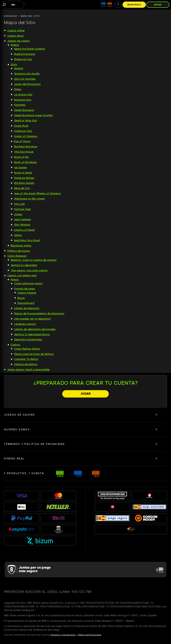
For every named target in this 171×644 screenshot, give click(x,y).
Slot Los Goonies (25, 79)
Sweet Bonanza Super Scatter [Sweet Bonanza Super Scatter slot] (33, 115)
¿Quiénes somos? (25, 324)
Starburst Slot (23, 131)
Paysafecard (26, 303)
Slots (14, 64)
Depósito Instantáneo (28, 339)
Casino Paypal (27, 293)
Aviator (19, 68)
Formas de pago (25, 289)
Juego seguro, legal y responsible (28, 370)
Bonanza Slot (23, 100)
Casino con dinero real (22, 275)
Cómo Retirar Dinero (27, 349)
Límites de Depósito (27, 308)
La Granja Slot (23, 95)
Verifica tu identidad (24, 265)
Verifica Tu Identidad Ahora (32, 334)
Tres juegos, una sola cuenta (29, 270)
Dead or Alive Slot (26, 121)
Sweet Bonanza (24, 110)
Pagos (15, 280)
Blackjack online (21, 246)
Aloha (18, 235)
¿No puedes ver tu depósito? (33, 319)
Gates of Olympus (26, 136)
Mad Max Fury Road (27, 240)
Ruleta (15, 45)
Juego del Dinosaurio (27, 84)
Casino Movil (15, 36)
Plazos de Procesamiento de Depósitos (39, 313)
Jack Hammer (23, 219)
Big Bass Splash (24, 183)
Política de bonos (19, 251)
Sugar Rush (21, 126)
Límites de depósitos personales (35, 329)
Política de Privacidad (89, 635)
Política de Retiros (26, 364)
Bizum (21, 298)
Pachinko (20, 105)
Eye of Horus (22, 141)
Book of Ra (21, 157)
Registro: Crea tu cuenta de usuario (34, 260)
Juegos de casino (19, 41)
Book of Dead (23, 173)
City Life (19, 204)
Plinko (18, 89)
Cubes (18, 214)
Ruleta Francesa (25, 54)
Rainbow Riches (24, 178)
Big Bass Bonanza (26, 147)
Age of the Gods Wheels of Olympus (38, 193)
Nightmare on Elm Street (29, 199)
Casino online (16, 31)
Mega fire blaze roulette (30, 49)
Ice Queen (21, 167)
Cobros (15, 345)
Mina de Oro (22, 188)
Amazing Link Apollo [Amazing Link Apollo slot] (27, 74)
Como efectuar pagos (28, 283)
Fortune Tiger (23, 209)
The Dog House (24, 152)
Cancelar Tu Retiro (26, 359)
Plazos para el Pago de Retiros (34, 354)
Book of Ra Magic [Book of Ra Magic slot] (26, 162)
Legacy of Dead (24, 230)
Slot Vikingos (22, 225)
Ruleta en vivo (23, 59)
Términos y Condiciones (63, 635)
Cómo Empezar (17, 256)
